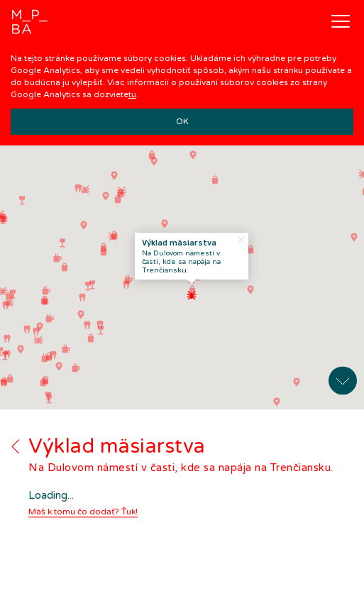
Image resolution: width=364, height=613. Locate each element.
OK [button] (182, 121)
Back (16, 440)
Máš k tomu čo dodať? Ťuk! (83, 505)
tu (132, 94)
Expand (343, 374)
